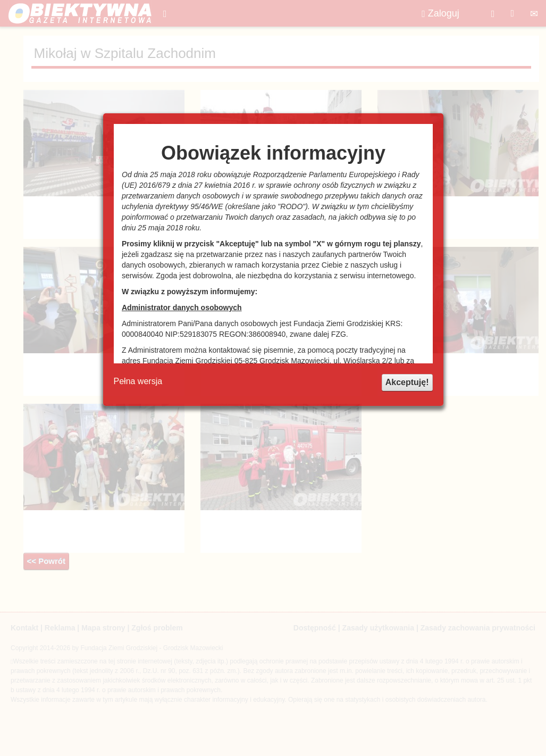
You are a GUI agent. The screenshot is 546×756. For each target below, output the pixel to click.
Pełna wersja (138, 381)
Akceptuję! (407, 382)
